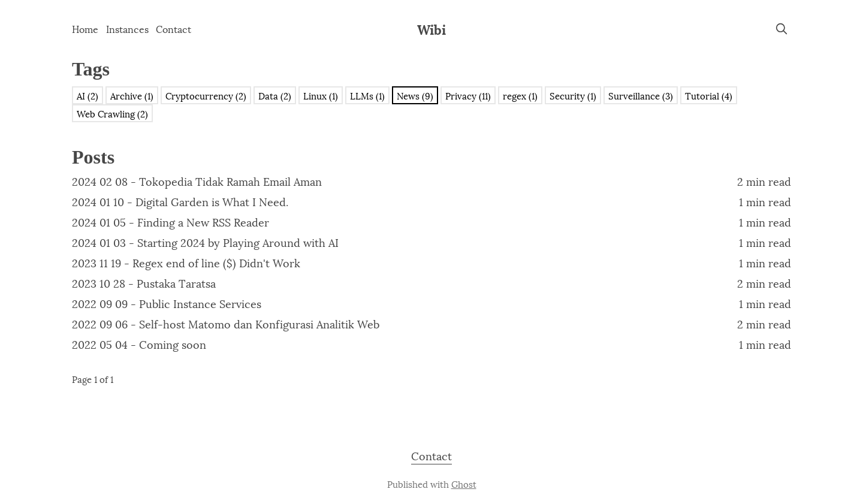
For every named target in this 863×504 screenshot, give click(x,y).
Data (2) (275, 95)
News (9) (415, 95)
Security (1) (573, 95)
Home (85, 28)
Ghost (464, 484)
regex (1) (520, 95)
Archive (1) (132, 95)
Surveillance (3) (641, 95)
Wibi (431, 29)
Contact (173, 28)
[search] (781, 29)
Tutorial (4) (709, 95)
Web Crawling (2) (112, 113)
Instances (127, 28)
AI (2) (87, 95)
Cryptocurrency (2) (206, 95)
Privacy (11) (468, 95)
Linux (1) (321, 95)
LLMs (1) (367, 95)
